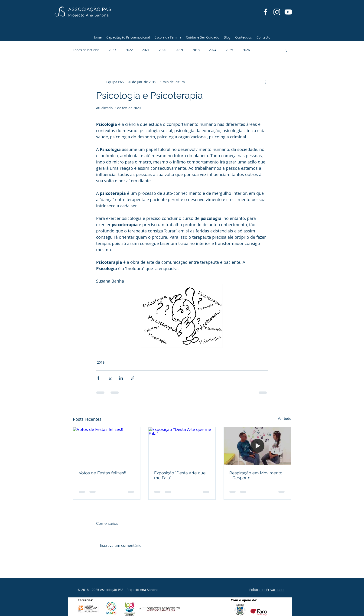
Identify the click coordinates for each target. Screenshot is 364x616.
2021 (146, 50)
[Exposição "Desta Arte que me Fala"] (182, 446)
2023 (112, 50)
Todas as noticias (86, 50)
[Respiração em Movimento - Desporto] (257, 446)
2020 (162, 50)
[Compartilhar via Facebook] (98, 378)
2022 (129, 50)
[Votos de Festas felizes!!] (107, 446)
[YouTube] (288, 12)
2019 (179, 50)
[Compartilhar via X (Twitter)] (110, 378)
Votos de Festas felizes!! (102, 473)
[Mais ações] (265, 82)
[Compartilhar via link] (132, 378)
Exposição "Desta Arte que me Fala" (180, 475)
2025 (229, 50)
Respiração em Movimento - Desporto (256, 475)
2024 (213, 50)
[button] (285, 50)
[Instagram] (277, 12)
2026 (246, 50)
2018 (196, 50)
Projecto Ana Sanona (89, 15)
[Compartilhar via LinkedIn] (121, 378)
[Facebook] (265, 12)
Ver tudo (284, 419)
